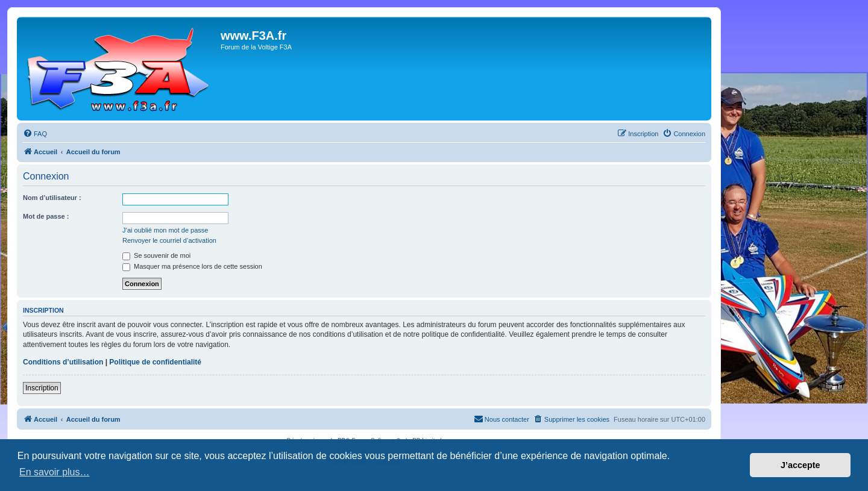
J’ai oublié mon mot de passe (165, 230)
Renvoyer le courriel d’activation (169, 240)
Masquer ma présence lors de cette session (192, 266)
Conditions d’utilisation (63, 362)
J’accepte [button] (800, 465)
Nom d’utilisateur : (52, 198)
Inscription (42, 388)
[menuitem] (35, 134)
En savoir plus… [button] (55, 472)
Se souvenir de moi (156, 255)
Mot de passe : (46, 216)
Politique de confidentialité (155, 362)
